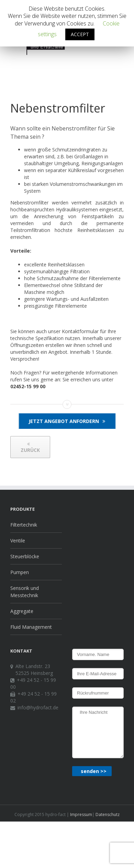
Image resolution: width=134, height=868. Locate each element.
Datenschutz (107, 814)
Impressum (81, 814)
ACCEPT (80, 34)
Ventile (18, 541)
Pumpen (20, 572)
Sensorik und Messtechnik (25, 592)
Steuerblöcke (25, 556)
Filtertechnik (24, 525)
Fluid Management (31, 627)
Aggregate (22, 611)
